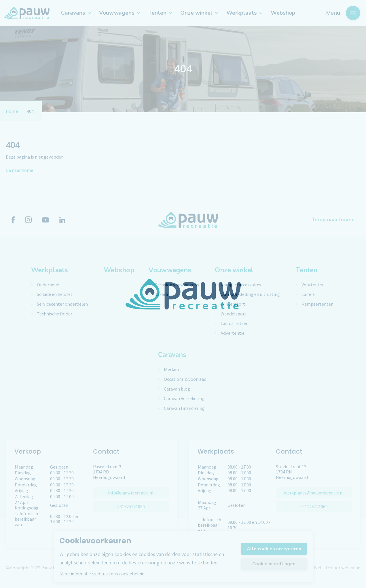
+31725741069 (131, 507)
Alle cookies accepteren (274, 549)
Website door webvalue (337, 568)
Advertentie (233, 333)
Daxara (161, 294)
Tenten (160, 13)
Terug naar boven (333, 220)
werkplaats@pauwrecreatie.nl (314, 493)
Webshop (283, 13)
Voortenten (313, 285)
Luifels (308, 294)
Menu (343, 13)
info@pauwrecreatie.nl (131, 493)
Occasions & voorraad (185, 379)
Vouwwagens (119, 13)
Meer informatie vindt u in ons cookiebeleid (102, 574)
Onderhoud (48, 285)
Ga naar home (19, 170)
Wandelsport (234, 314)
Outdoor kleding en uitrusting (250, 294)
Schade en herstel (54, 294)
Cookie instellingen (274, 564)
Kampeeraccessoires (241, 285)
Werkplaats (244, 13)
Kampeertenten (317, 304)
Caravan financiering (184, 408)
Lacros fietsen (235, 323)
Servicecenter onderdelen (62, 304)
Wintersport (233, 304)
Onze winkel (199, 13)
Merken (171, 369)
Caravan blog (177, 389)
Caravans (76, 13)
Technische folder (55, 314)
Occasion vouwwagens (177, 285)
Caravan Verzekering (184, 398)
